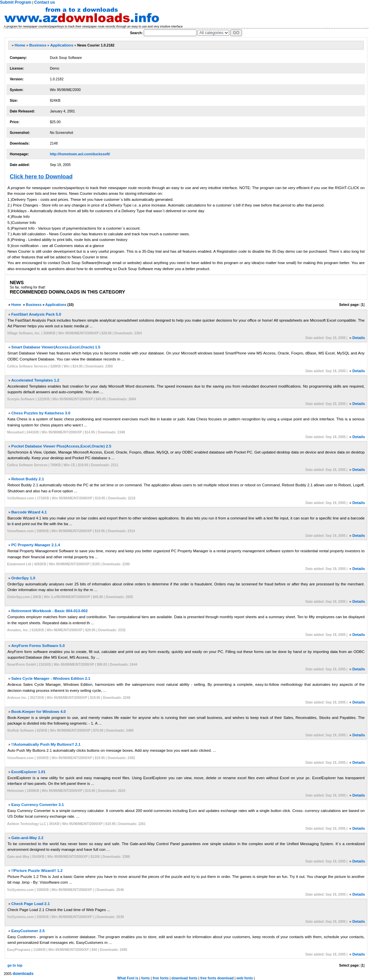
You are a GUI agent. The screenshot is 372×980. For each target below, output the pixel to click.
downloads (23, 974)
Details (359, 338)
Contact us (44, 2)
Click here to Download (41, 177)
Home (20, 45)
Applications (62, 45)
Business (38, 45)
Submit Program (16, 2)
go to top (15, 965)
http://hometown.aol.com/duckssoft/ (80, 154)
